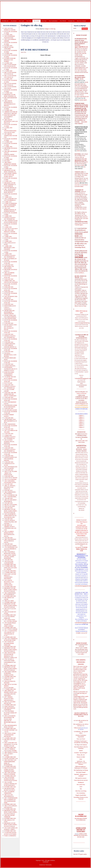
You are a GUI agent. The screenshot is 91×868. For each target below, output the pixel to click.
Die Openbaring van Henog (81, 770)
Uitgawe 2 (82, 417)
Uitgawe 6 (82, 424)
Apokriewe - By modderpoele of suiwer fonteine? (81, 763)
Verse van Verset (81, 739)
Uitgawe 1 (82, 415)
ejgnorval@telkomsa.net (81, 47)
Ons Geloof (36, 21)
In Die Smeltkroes (79, 273)
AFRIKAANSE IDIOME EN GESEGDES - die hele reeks (81, 835)
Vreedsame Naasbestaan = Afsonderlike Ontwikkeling (81, 742)
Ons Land (21, 21)
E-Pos (25, 52)
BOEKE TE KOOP (81, 643)
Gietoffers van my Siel (81, 633)
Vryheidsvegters (79, 225)
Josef (81, 787)
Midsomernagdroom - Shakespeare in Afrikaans (81, 767)
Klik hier (76, 692)
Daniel (81, 751)
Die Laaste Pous (81, 784)
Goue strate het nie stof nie (81, 780)
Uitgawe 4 (82, 420)
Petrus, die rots (81, 755)
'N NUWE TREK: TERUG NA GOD (82, 549)
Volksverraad (77, 728)
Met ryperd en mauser (81, 778)
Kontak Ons (71, 21)
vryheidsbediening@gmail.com (83, 586)
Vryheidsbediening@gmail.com (83, 378)
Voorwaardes (49, 865)
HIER (85, 122)
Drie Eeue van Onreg (81, 791)
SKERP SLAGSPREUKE (82, 819)
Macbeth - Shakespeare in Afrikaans (81, 775)
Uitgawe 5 (82, 422)
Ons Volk (29, 21)
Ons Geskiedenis (53, 21)
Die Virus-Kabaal (81, 21)
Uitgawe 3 (82, 419)
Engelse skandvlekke (81, 795)
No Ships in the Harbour (81, 745)
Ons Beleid (14, 21)
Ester (81, 759)
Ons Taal (44, 21)
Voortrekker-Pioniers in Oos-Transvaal (81, 798)
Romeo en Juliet (81, 757)
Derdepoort (81, 782)
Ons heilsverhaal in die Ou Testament (81, 748)
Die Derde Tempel (81, 772)
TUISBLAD (5, 21)
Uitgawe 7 (82, 425)
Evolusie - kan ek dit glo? (81, 753)
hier (87, 72)
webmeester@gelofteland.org (82, 323)
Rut (81, 789)
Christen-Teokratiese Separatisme (81, 736)
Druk (22, 52)
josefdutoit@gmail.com (81, 544)
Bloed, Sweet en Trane (80, 306)
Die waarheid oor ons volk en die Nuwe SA (81, 725)
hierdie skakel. (83, 69)
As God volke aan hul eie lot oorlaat (81, 721)
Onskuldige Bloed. (80, 247)
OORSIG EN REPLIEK (82, 409)
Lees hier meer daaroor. (81, 209)
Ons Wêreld (63, 21)
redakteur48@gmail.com (81, 404)
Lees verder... (81, 654)
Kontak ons (42, 865)
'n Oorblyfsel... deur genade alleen (81, 732)
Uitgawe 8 (82, 427)
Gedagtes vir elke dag (50, 29)
